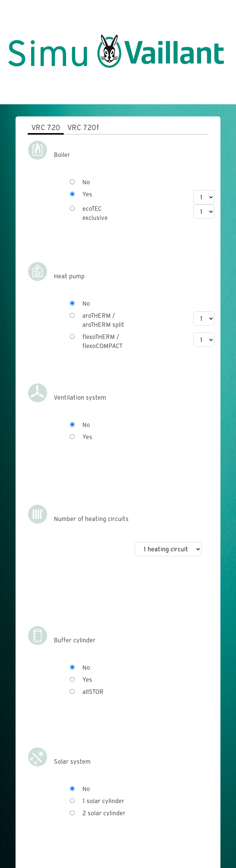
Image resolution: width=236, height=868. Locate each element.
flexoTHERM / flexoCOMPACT (102, 341)
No (86, 182)
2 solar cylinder (104, 813)
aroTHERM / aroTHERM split (103, 320)
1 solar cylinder (103, 801)
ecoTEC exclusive (95, 213)
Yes (87, 194)
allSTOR (93, 692)
